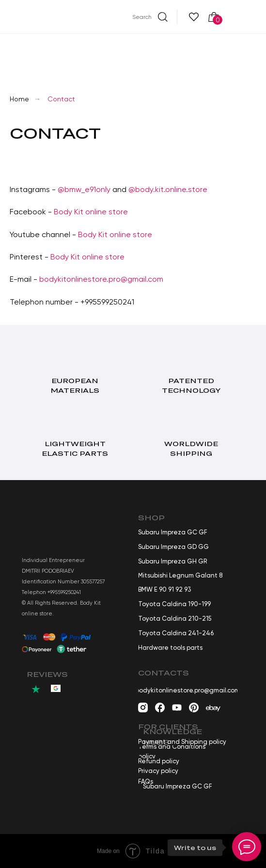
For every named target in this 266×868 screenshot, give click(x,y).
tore (117, 257)
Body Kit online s (80, 257)
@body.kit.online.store (168, 189)
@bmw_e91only (84, 189)
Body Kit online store (91, 212)
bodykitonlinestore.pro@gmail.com (101, 279)
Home (19, 99)
